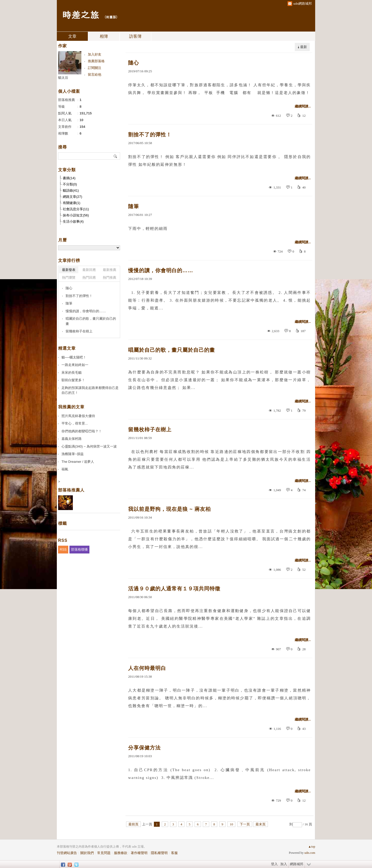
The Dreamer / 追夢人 (78, 462)
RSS (63, 549)
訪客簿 (135, 36)
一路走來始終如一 (75, 365)
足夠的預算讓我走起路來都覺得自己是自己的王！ (90, 390)
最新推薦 (110, 270)
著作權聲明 (139, 853)
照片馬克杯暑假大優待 (78, 416)
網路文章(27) (72, 197)
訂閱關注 (95, 68)
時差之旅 (81, 14)
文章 (72, 36)
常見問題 (104, 853)
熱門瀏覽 (69, 277)
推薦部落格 (96, 61)
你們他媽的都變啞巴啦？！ (82, 431)
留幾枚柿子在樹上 (150, 429)
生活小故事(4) (73, 221)
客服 (174, 853)
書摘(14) (69, 178)
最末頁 (261, 824)
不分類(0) (70, 184)
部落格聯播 (79, 549)
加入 (284, 864)
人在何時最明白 (147, 668)
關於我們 (87, 853)
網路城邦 (297, 864)
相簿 (104, 36)
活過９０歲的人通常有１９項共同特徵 (174, 589)
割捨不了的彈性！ (150, 135)
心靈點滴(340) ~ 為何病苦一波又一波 (89, 446)
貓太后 (63, 78)
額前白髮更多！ (73, 380)
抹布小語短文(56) (76, 215)
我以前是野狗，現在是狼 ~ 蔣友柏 (169, 509)
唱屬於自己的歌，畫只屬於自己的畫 (172, 350)
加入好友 (95, 54)
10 (231, 824)
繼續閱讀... (303, 106)
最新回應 (89, 270)
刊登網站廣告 (67, 853)
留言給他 (95, 75)
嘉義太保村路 (72, 439)
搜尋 (116, 156)
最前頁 (133, 824)
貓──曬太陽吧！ (74, 357)
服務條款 (121, 853)
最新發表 (69, 270)
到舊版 (111, 17)
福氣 (65, 469)
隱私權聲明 (159, 853)
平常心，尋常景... (75, 423)
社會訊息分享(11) (76, 209)
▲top (312, 847)
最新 (304, 47)
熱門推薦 (110, 277)
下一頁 (245, 824)
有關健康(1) (72, 203)
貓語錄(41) (71, 190)
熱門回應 (89, 277)
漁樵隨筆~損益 (73, 454)
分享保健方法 (144, 748)
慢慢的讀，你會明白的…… (161, 270)
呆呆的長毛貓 (72, 373)
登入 (274, 864)
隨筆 (134, 206)
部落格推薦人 (71, 490)
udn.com (310, 853)
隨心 (134, 63)
